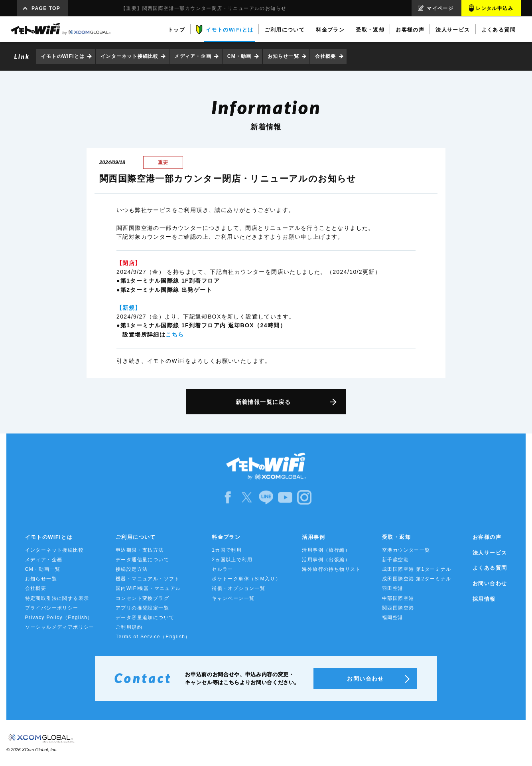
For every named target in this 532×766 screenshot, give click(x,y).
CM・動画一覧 (43, 569)
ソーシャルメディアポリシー (60, 627)
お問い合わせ (490, 583)
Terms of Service (153, 637)
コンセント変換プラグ (142, 598)
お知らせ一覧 (283, 56)
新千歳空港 (395, 560)
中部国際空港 (398, 598)
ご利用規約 (129, 627)
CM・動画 (239, 56)
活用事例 (313, 537)
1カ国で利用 (227, 550)
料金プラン (226, 537)
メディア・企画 (193, 56)
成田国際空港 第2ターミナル (417, 579)
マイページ (440, 8)
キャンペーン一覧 (233, 598)
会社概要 (326, 56)
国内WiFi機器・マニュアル (148, 588)
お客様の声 (487, 537)
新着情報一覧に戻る (263, 402)
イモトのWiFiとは (63, 56)
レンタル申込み (495, 8)
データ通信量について (142, 560)
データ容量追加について (145, 618)
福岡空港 (393, 618)
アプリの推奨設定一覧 (142, 608)
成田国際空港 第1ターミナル (417, 569)
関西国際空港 (398, 608)
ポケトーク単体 (246, 579)
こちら (175, 335)
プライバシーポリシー (52, 608)
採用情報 (484, 599)
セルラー (223, 569)
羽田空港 (393, 588)
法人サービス (490, 553)
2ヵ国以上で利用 (232, 560)
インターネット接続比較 (129, 56)
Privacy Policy (59, 618)
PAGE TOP (46, 8)
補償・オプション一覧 (238, 588)
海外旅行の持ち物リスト (331, 569)
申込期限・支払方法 (140, 550)
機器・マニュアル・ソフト (148, 579)
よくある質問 (490, 568)
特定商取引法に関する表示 (57, 598)
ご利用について (136, 537)
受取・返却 (396, 537)
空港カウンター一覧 (406, 550)
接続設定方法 (132, 569)
